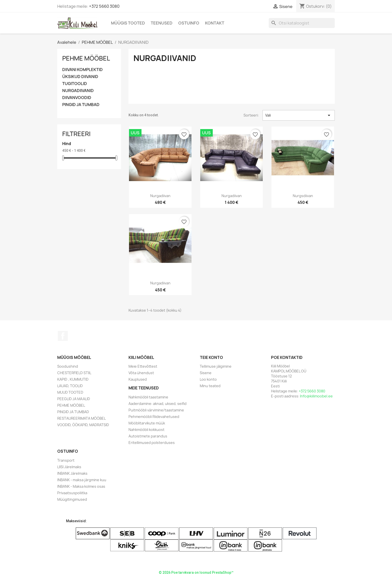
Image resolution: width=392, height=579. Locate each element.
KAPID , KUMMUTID (73, 379)
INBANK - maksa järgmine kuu (82, 480)
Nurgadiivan (160, 196)
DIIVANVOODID (77, 98)
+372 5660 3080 (104, 6)
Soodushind (68, 366)
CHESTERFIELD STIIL (74, 373)
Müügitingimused (72, 499)
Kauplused (138, 379)
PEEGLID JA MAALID (74, 399)
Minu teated (210, 386)
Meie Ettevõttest (143, 366)
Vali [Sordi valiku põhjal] (299, 115)
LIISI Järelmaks (69, 467)
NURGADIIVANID (78, 91)
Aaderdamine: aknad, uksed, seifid (157, 404)
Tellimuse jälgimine (216, 366)
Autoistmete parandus (148, 436)
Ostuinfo (189, 23)
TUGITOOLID (75, 84)
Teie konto (211, 357)
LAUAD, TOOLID (70, 386)
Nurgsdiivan (303, 196)
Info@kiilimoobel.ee (316, 396)
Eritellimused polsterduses (152, 443)
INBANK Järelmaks (72, 473)
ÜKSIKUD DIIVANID (80, 77)
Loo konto (208, 379)
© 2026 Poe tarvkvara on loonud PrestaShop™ (196, 572)
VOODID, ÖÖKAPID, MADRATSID (83, 425)
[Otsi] (302, 23)
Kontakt (215, 23)
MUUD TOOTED (70, 392)
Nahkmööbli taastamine (148, 397)
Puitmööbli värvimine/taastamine (156, 410)
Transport (66, 460)
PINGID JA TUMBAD (81, 105)
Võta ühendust (141, 373)
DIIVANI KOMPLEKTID (82, 70)
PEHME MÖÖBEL (86, 58)
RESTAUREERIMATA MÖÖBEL (81, 418)
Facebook (63, 336)
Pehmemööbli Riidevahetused (154, 417)
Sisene (206, 373)
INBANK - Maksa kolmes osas (81, 486)
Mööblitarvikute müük (147, 423)
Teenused (162, 23)
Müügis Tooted (128, 23)
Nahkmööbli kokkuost (146, 430)
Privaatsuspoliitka (72, 493)
